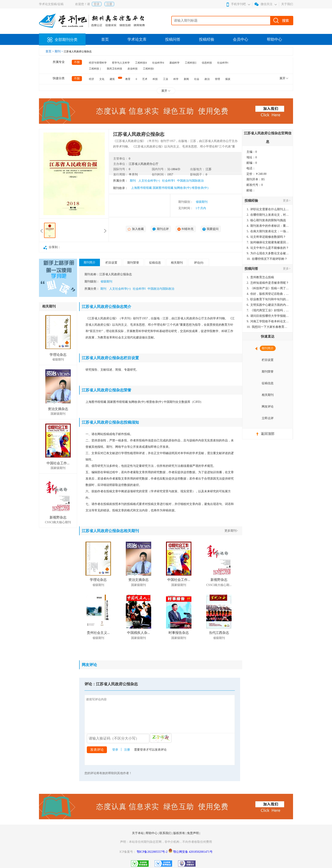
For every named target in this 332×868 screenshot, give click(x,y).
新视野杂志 (58, 517)
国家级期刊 (58, 414)
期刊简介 (90, 262)
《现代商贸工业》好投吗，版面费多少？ (268, 310)
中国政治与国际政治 (190, 181)
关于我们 (287, 4)
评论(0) (199, 263)
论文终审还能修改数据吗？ (266, 237)
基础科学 (174, 63)
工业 (166, 79)
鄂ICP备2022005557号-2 (153, 852)
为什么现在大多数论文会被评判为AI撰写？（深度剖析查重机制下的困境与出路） (268, 253)
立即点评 (268, 418)
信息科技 (207, 63)
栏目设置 (111, 263)
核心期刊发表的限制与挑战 (266, 220)
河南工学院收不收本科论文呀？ (268, 321)
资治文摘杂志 (58, 409)
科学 (176, 79)
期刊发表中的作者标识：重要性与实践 (268, 226)
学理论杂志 (58, 355)
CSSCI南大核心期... (219, 585)
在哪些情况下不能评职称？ (267, 259)
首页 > (50, 51)
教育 (128, 79)
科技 (155, 79)
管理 (217, 79)
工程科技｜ (95, 69)
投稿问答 (173, 39)
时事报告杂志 (179, 633)
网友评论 (268, 407)
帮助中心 (274, 39)
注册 (109, 4)
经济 (91, 79)
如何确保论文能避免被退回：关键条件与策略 (268, 242)
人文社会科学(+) (149, 181)
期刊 (133, 181)
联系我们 (166, 833)
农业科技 (133, 69)
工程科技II (141, 63)
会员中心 (241, 39)
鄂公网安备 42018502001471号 (193, 852)
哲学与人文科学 (121, 63)
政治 (207, 79)
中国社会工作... (58, 463)
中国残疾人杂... (138, 633)
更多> (287, 201)
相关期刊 (177, 263)
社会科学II (158, 63)
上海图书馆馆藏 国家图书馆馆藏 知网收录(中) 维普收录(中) (170, 188)
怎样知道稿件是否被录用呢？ (268, 283)
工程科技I (148, 69)
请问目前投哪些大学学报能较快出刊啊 (268, 316)
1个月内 (201, 208)
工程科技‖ (191, 63)
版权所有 (180, 833)
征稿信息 (155, 263)
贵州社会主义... (98, 633)
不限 (77, 62)
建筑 (112, 79)
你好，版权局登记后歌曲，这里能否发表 (268, 294)
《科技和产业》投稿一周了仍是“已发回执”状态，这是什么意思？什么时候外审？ (268, 288)
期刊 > (59, 51)
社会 (197, 79)
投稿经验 (207, 39)
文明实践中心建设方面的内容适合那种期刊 (268, 305)
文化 (102, 79)
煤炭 (228, 79)
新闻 (186, 79)
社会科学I (223, 63)
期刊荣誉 (133, 263)
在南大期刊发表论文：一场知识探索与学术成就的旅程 (268, 231)
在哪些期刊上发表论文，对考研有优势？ (268, 215)
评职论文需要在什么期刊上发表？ (268, 209)
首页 (105, 39)
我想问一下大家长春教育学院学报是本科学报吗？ (268, 327)
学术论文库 (137, 39)
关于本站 (138, 833)
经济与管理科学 (98, 63)
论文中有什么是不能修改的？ (268, 248)
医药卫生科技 (115, 69)
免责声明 (193, 833)
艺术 (145, 79)
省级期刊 (202, 202)
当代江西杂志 (219, 633)
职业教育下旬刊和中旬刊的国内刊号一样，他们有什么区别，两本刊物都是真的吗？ (268, 299)
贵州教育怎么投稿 (260, 277)
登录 (97, 4)
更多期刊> (231, 531)
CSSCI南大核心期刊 (58, 522)
